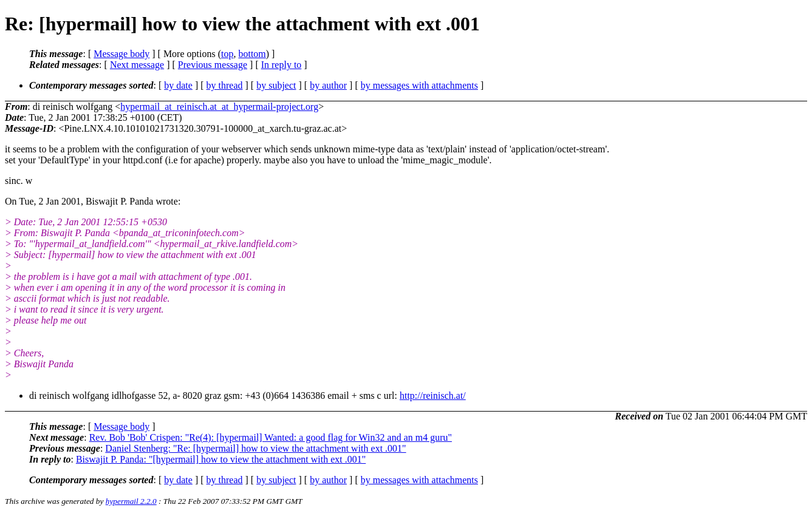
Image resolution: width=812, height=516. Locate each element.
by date (178, 85)
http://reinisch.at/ (433, 395)
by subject (276, 85)
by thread (225, 85)
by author (328, 85)
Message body (121, 54)
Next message (137, 65)
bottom (252, 54)
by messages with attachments (419, 85)
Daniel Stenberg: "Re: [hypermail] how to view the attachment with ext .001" (255, 448)
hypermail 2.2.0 (131, 501)
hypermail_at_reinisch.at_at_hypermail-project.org (219, 107)
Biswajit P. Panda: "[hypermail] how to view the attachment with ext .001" (221, 459)
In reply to (281, 65)
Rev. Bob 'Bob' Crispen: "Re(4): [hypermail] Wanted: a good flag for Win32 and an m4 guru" (271, 437)
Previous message (213, 65)
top (227, 54)
